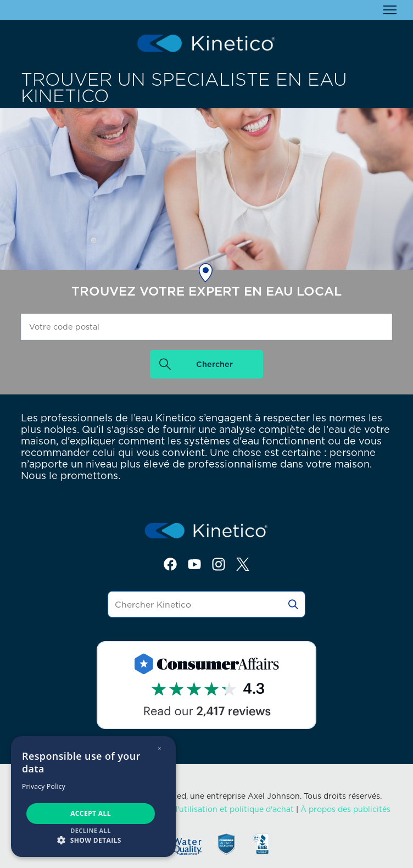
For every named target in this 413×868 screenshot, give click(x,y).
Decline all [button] (91, 830)
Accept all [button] (91, 813)
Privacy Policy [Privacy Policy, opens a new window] (44, 786)
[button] (93, 840)
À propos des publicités (345, 809)
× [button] (160, 749)
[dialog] (93, 797)
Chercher (214, 364)
